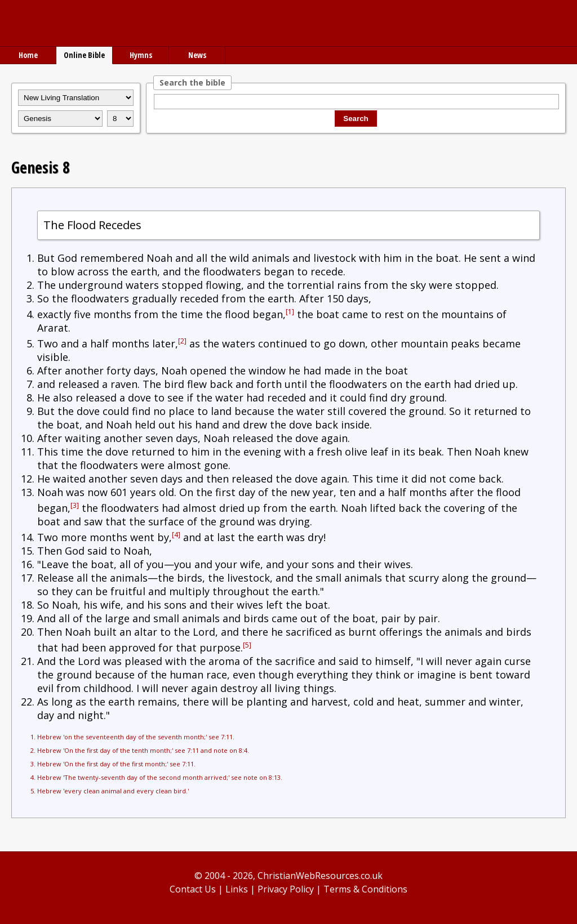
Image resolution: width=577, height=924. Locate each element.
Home (28, 55)
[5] (247, 645)
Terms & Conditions (365, 889)
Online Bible (84, 55)
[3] (75, 505)
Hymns (141, 55)
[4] (176, 535)
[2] (182, 341)
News (197, 55)
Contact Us (193, 889)
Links (237, 889)
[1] (290, 312)
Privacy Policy (286, 889)
